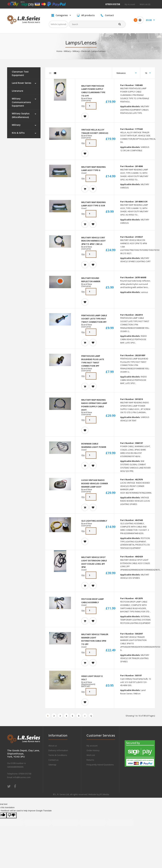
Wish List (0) (145, 4)
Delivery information (58, 750)
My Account (130, 4)
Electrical (86, 51)
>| (91, 716)
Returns (90, 760)
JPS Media (104, 794)
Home (59, 51)
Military (67, 51)
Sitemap (52, 765)
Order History (93, 750)
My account (92, 746)
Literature (17, 91)
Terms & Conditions (58, 755)
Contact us (53, 760)
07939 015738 (113, 4)
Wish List (91, 755)
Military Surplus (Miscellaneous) (21, 115)
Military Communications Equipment (21, 102)
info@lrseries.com (22, 777)
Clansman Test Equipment (20, 73)
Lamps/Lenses (98, 51)
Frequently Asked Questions (100, 765)
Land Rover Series (22, 83)
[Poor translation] (12, 815)
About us (53, 746)
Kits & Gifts (18, 133)
